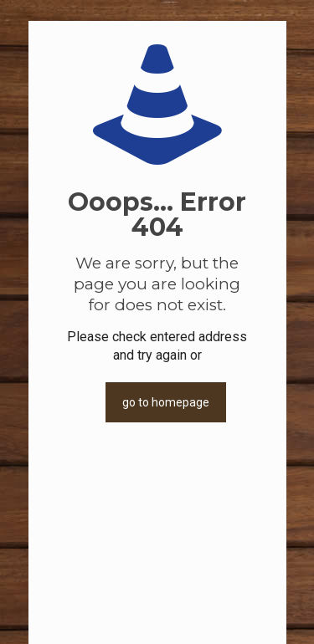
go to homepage (166, 402)
